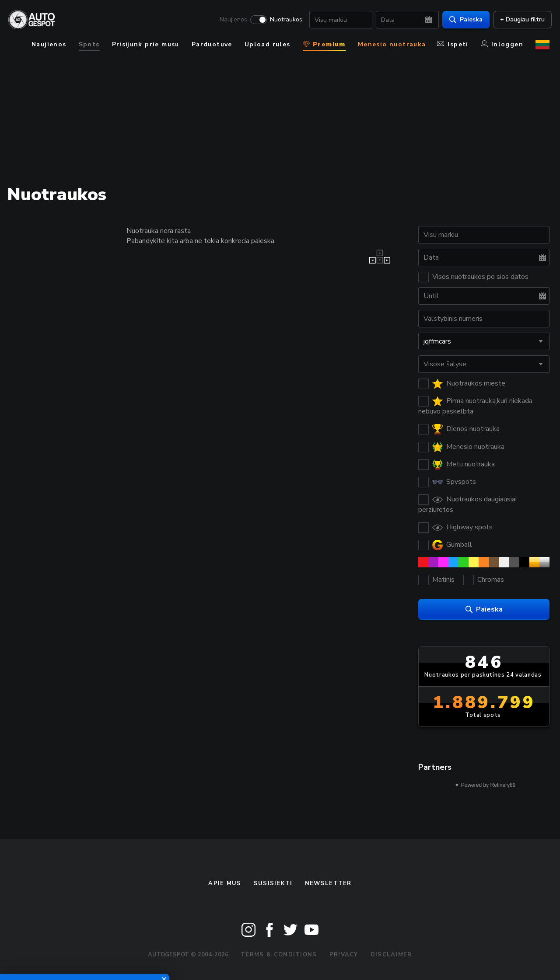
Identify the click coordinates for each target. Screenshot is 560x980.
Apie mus (225, 883)
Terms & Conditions (279, 955)
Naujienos (231, 20)
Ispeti (453, 44)
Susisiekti (273, 883)
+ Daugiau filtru (520, 20)
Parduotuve (212, 44)
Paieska (464, 20)
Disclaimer (391, 955)
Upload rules (268, 44)
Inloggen (502, 44)
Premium (324, 44)
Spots (89, 44)
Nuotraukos (284, 20)
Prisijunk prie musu (146, 44)
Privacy (344, 955)
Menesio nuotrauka (392, 44)
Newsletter (328, 883)
